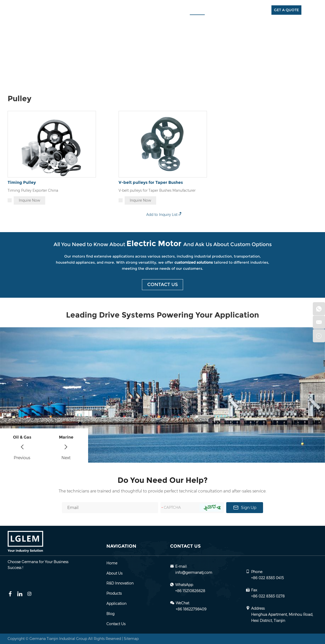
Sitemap (131, 639)
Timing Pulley (22, 182)
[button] (22, 446)
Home (124, 10)
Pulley (74, 49)
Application (221, 10)
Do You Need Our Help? (163, 480)
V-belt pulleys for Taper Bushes (151, 182)
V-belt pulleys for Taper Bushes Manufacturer (157, 190)
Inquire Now (29, 200)
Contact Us (259, 10)
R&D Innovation (170, 10)
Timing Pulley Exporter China (33, 190)
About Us (143, 10)
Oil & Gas (22, 437)
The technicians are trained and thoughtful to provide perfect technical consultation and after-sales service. (162, 491)
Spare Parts (54, 49)
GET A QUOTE (286, 10)
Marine (66, 437)
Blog (240, 10)
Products (197, 10)
